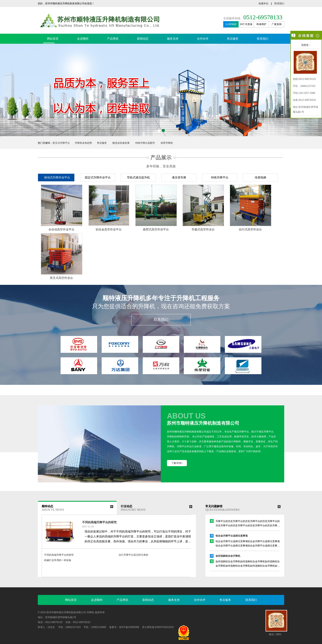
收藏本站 (263, 3)
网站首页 (53, 39)
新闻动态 (143, 39)
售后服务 (233, 39)
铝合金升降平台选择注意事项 (232, 537)
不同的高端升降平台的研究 (99, 522)
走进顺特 (83, 39)
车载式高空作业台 (203, 229)
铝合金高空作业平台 (109, 229)
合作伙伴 (203, 39)
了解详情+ (177, 463)
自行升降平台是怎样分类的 (133, 555)
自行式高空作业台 (250, 229)
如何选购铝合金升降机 (228, 557)
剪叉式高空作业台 (61, 278)
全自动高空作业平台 (61, 229)
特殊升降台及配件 (145, 143)
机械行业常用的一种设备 (58, 560)
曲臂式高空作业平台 (156, 229)
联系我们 (279, 3)
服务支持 (173, 39)
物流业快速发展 (121, 143)
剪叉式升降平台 (61, 143)
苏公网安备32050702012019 (158, 627)
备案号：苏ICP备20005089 (124, 627)
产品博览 (113, 39)
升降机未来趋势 (83, 143)
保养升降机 (167, 143)
